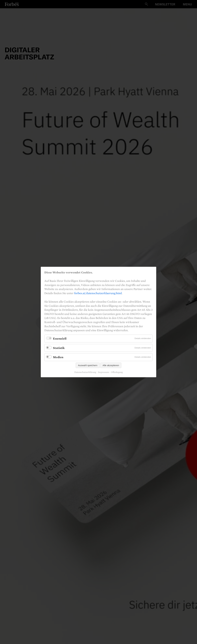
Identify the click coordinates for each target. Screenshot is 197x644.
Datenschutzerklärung (85, 372)
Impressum (104, 372)
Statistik (59, 348)
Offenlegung (117, 372)
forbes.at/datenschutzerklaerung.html (98, 293)
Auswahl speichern (88, 365)
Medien (58, 357)
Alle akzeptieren (111, 365)
